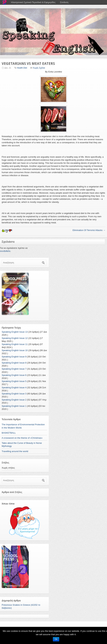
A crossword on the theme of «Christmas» (22, 438)
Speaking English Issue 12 (15, 338)
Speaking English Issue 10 (15, 350)
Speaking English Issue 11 (15, 344)
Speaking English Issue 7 (14, 369)
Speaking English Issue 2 (14, 400)
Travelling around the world (15, 451)
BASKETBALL (9, 433)
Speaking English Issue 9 (14, 357)
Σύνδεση (64, 2)
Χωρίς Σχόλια (39, 68)
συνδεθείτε (5, 251)
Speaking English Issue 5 (14, 381)
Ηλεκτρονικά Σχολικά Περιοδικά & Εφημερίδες (33, 2)
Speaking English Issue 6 (14, 375)
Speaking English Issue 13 (15, 332)
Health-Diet (22, 68)
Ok (56, 639)
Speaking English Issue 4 (14, 388)
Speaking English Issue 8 (14, 363)
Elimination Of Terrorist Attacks (89, 230)
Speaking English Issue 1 (14, 406)
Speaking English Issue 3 (14, 394)
